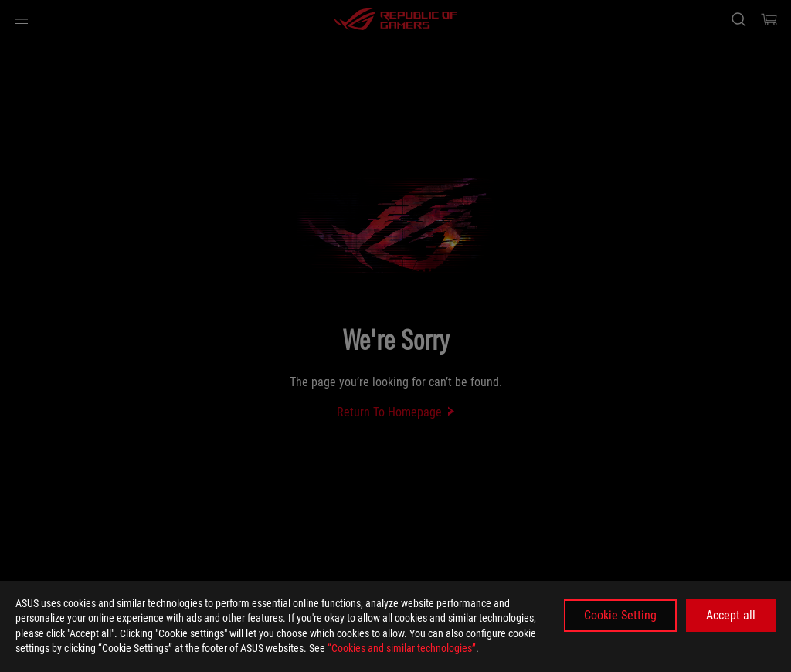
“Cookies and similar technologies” (402, 648)
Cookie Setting (620, 615)
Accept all (731, 615)
